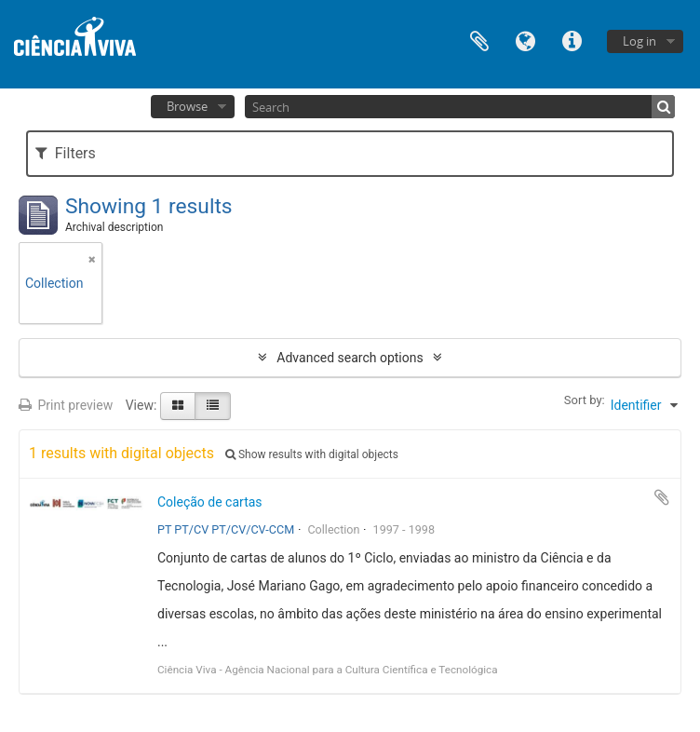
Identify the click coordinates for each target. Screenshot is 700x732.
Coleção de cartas (210, 502)
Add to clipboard (662, 497)
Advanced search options (350, 358)
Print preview (66, 405)
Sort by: (585, 400)
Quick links (572, 40)
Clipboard (479, 40)
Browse (187, 106)
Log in (639, 41)
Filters (66, 153)
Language (526, 40)
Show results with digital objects (312, 454)
